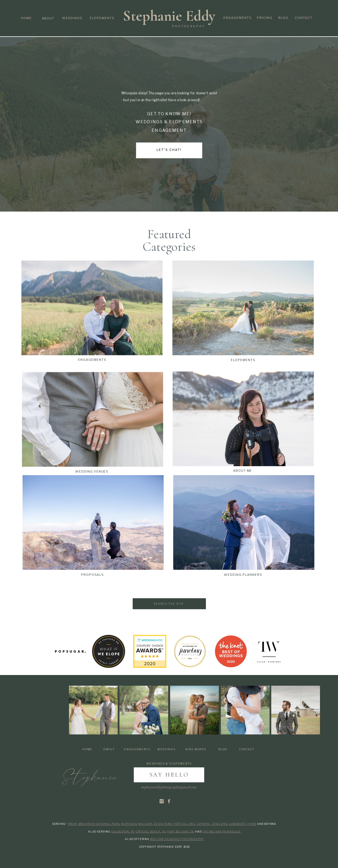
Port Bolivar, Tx (180, 832)
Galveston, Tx (123, 832)
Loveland (219, 824)
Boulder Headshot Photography (177, 839)
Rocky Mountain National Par (93, 824)
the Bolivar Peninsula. (221, 832)
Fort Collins (184, 824)
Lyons (251, 824)
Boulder (145, 824)
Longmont (237, 824)
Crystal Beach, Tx (151, 832)
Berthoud (129, 824)
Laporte (203, 824)
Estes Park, (163, 824)
